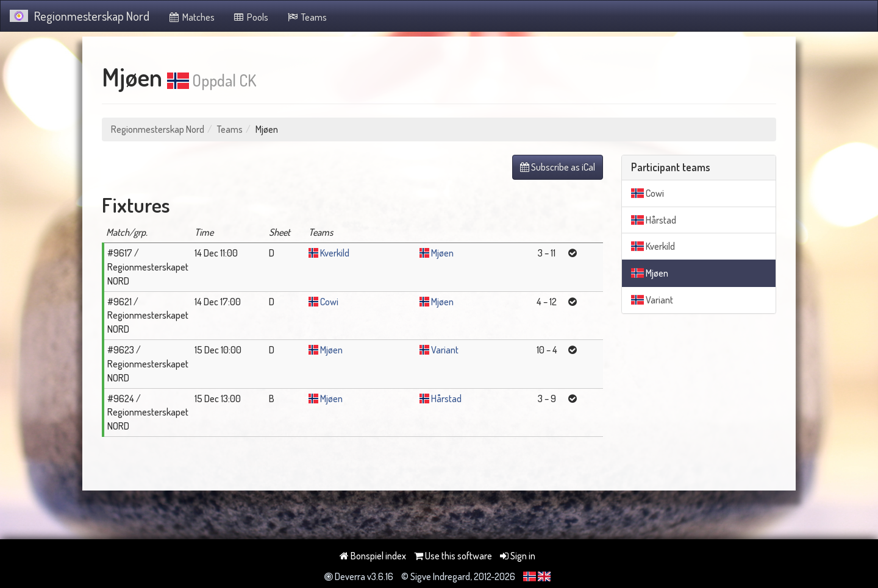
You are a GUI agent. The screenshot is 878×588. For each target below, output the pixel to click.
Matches (191, 17)
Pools (251, 17)
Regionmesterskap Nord (80, 16)
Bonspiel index (373, 556)
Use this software (453, 556)
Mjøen (442, 253)
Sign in (518, 556)
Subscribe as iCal (558, 167)
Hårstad (446, 398)
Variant (445, 350)
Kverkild (335, 253)
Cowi (329, 302)
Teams (307, 17)
